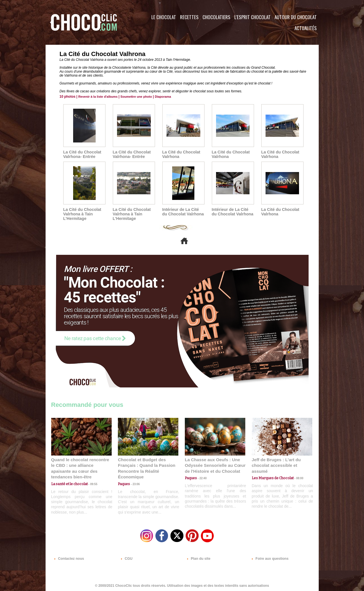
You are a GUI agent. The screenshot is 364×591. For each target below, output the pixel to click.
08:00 (296, 472)
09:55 (91, 477)
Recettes (189, 17)
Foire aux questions (268, 557)
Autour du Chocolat (296, 17)
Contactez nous (68, 557)
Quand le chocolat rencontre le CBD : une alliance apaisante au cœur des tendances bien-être (81, 465)
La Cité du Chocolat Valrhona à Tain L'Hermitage (82, 214)
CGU (126, 557)
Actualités (306, 28)
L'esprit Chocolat (252, 17)
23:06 (134, 483)
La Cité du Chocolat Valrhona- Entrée (82, 154)
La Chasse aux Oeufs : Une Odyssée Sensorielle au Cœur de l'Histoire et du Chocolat (213, 465)
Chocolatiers (216, 17)
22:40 (201, 477)
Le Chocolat (164, 17)
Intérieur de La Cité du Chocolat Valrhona (183, 212)
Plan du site (198, 557)
